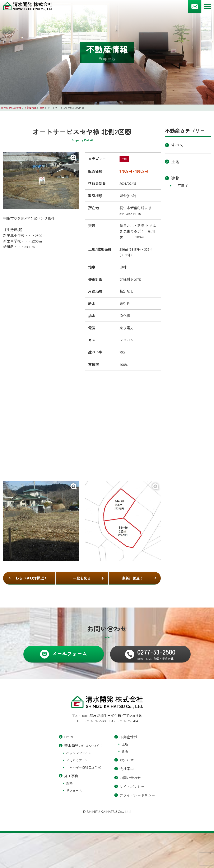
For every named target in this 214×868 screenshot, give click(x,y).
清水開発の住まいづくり (84, 746)
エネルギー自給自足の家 (83, 767)
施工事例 (71, 776)
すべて (177, 145)
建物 (175, 178)
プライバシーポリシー (137, 795)
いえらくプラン (77, 760)
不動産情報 (128, 737)
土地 (175, 161)
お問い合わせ (130, 777)
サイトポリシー (132, 786)
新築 (69, 783)
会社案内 (127, 769)
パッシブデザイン (79, 753)
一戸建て (181, 186)
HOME (69, 737)
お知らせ (127, 760)
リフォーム (74, 790)
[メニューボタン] (208, 6)
